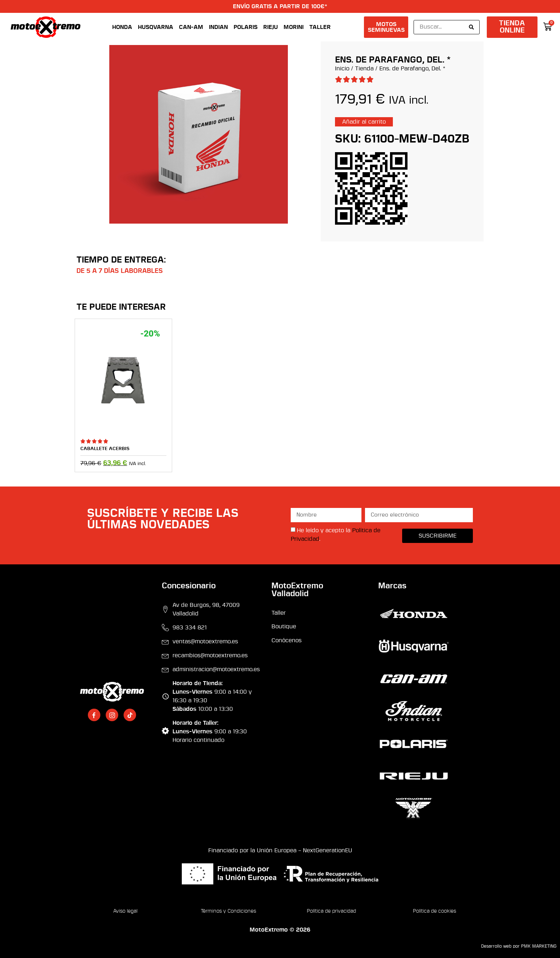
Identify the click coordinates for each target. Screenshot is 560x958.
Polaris (246, 27)
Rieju (271, 27)
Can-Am (191, 27)
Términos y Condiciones (228, 911)
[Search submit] (471, 27)
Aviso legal (125, 911)
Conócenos (287, 640)
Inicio (342, 69)
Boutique (284, 627)
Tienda (364, 69)
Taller (320, 27)
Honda (122, 27)
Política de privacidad (331, 911)
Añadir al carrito (364, 122)
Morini (294, 27)
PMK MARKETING (539, 946)
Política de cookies (434, 911)
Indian (218, 27)
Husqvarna (156, 27)
